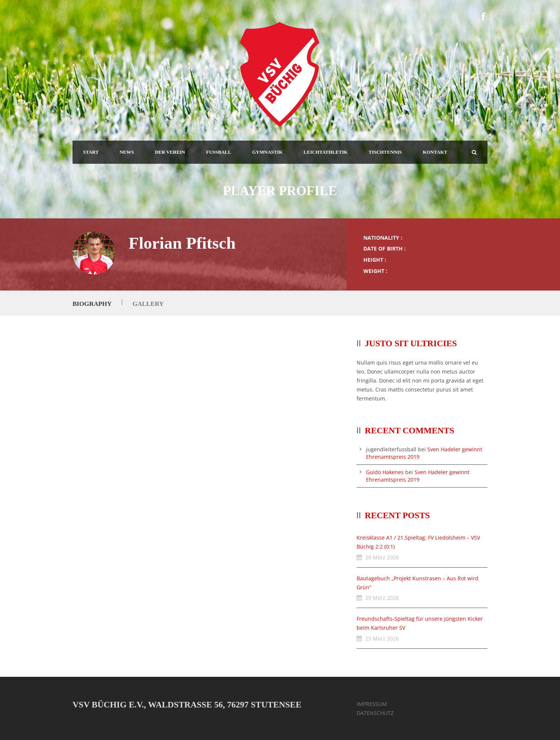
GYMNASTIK (267, 152)
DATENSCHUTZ (375, 713)
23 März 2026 (382, 638)
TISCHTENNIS (385, 152)
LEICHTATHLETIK (326, 152)
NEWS (127, 152)
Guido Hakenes (385, 472)
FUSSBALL (219, 152)
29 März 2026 (382, 557)
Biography (92, 304)
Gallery (148, 304)
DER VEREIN (170, 152)
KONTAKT (435, 152)
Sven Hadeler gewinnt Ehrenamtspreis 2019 (418, 476)
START (91, 152)
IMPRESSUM (372, 704)
